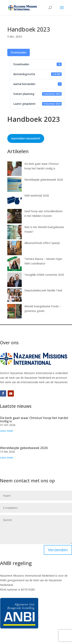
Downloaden (19, 52)
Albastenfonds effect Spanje (42, 243)
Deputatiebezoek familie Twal (43, 290)
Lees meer (7, 431)
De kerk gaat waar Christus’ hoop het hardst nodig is (34, 419)
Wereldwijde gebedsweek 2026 (44, 180)
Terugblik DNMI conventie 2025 (44, 275)
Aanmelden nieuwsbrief (26, 138)
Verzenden (58, 550)
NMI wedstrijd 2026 (37, 195)
